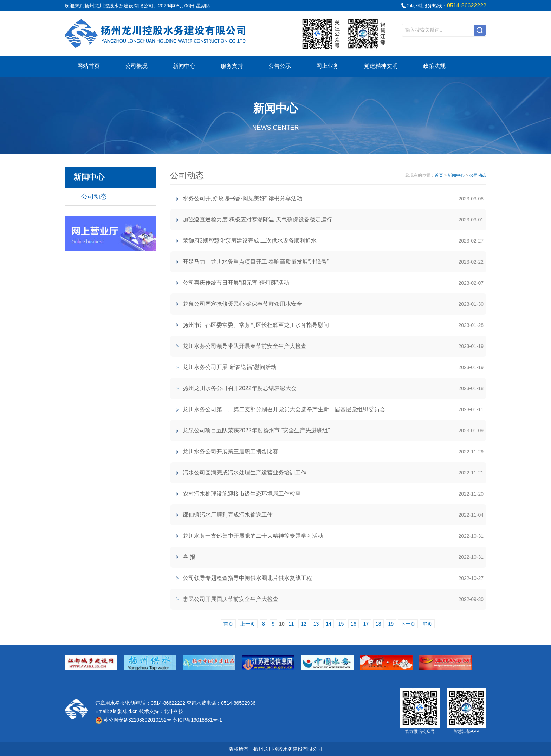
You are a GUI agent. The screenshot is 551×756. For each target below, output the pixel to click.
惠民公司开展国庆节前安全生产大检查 (231, 599)
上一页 (248, 624)
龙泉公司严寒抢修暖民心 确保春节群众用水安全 (242, 304)
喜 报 (189, 557)
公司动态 (94, 196)
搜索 (480, 30)
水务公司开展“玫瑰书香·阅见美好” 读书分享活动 (242, 198)
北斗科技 (174, 711)
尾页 (427, 624)
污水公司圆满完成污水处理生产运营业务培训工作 (245, 473)
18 (378, 624)
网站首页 (89, 66)
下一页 (408, 624)
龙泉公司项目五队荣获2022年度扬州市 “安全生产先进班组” (256, 430)
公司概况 (136, 66)
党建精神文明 (381, 66)
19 (391, 624)
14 (329, 624)
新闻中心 (184, 66)
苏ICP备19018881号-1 (197, 720)
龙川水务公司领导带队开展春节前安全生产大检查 (245, 346)
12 (304, 624)
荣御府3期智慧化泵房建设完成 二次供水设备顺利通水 (250, 241)
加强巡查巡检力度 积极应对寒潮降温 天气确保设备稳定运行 (257, 219)
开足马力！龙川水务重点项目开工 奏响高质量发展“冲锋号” (256, 262)
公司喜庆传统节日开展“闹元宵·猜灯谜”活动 (236, 283)
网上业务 (328, 66)
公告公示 (280, 66)
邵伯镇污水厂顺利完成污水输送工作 (228, 515)
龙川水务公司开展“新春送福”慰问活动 (230, 367)
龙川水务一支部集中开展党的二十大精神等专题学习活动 (253, 536)
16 (354, 624)
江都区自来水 (156, 33)
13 (316, 624)
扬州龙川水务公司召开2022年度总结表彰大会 (240, 388)
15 (341, 624)
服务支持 (232, 66)
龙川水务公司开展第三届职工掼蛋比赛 (231, 451)
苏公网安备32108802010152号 (133, 720)
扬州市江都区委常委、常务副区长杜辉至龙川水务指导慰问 (256, 325)
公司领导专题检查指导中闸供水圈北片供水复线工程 (247, 578)
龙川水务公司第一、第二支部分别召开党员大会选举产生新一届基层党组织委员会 (284, 409)
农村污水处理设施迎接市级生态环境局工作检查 (242, 494)
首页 (439, 175)
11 (291, 624)
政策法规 (434, 66)
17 (366, 624)
